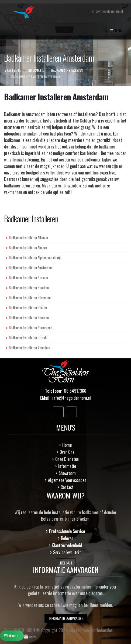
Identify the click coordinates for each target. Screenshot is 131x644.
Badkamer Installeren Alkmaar (29, 238)
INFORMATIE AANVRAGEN (66, 618)
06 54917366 (75, 391)
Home (67, 445)
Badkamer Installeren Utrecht (28, 338)
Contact (67, 487)
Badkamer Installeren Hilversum (30, 298)
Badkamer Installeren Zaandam (30, 348)
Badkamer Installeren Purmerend (31, 328)
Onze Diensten (67, 459)
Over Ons (67, 452)
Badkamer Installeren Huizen (28, 308)
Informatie (67, 466)
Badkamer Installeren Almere (28, 248)
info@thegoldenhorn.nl (72, 398)
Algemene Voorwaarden (67, 480)
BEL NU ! (66, 563)
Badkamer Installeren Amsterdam (31, 268)
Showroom (67, 473)
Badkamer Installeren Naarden (29, 318)
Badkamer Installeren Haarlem (29, 288)
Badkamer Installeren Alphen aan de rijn (35, 258)
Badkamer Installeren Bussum (28, 278)
